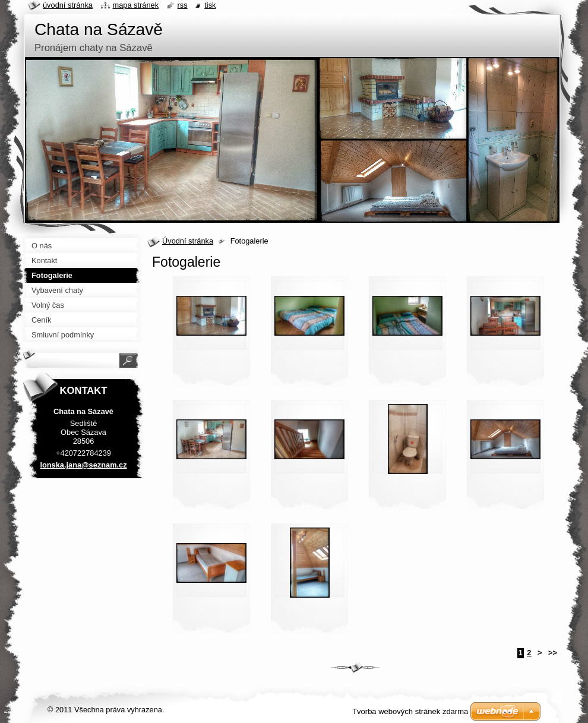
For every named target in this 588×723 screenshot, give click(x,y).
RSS (183, 5)
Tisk (210, 5)
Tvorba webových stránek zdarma (410, 711)
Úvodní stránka (188, 241)
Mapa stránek (136, 5)
